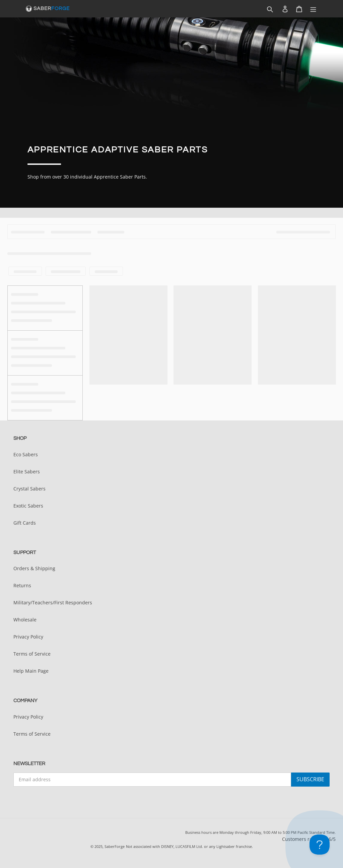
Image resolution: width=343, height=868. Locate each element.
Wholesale (25, 620)
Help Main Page (31, 671)
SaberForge (115, 846)
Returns (22, 585)
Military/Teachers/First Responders (53, 603)
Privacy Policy (28, 637)
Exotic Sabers (28, 506)
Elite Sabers (27, 472)
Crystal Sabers (29, 489)
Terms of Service (32, 654)
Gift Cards (25, 523)
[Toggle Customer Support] (320, 845)
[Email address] (152, 780)
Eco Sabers (26, 454)
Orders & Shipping (34, 568)
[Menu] (313, 9)
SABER (52, 9)
